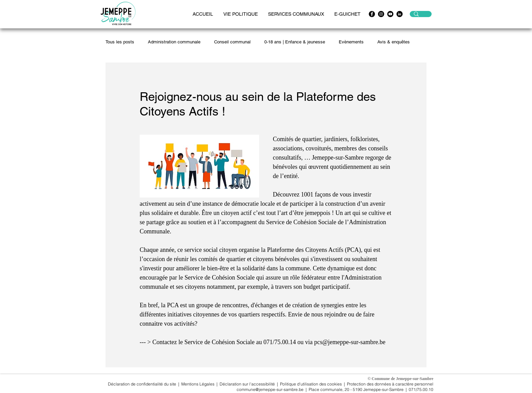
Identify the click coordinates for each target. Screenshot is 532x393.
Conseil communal (232, 42)
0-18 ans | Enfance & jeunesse (295, 42)
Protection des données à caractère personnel (390, 384)
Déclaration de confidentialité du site (142, 384)
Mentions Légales (198, 384)
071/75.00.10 (421, 389)
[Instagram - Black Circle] (381, 14)
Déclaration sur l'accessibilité (247, 384)
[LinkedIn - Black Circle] (400, 14)
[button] (241, 14)
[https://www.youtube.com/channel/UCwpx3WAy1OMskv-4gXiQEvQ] (390, 14)
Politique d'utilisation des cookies (311, 384)
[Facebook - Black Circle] (372, 14)
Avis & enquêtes (394, 42)
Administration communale (174, 42)
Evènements (351, 42)
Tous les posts (120, 42)
